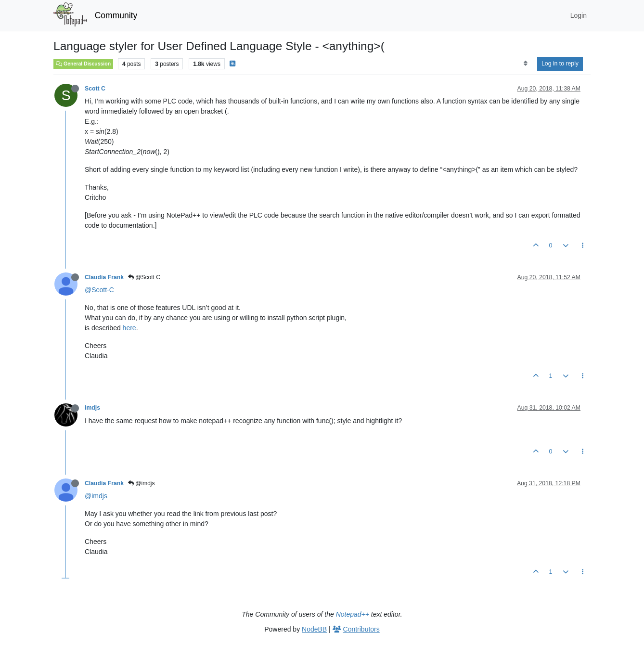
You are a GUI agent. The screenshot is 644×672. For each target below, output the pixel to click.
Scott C (95, 89)
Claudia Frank (104, 277)
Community (116, 15)
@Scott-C (99, 290)
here (129, 328)
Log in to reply (560, 64)
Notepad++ (353, 614)
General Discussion (83, 64)
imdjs (92, 408)
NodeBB (314, 629)
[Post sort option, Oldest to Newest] (525, 64)
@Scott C (144, 277)
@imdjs (142, 483)
